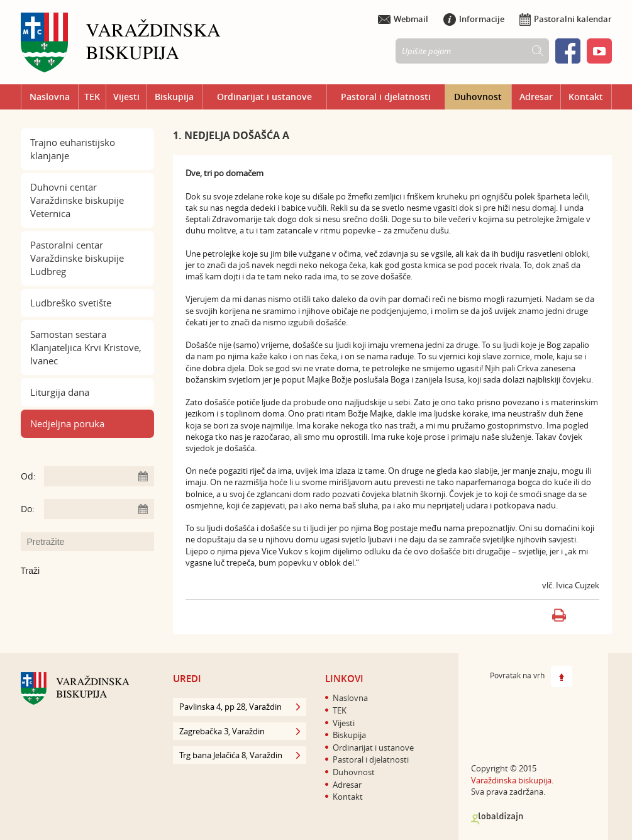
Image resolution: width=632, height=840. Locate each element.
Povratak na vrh (531, 676)
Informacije (474, 19)
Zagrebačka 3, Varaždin (240, 731)
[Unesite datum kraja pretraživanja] (99, 509)
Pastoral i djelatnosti (386, 97)
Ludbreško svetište (71, 303)
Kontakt (586, 97)
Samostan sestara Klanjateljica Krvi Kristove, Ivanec (86, 347)
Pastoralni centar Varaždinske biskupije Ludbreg (77, 258)
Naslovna (50, 97)
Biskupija (174, 97)
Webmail (403, 19)
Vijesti (126, 97)
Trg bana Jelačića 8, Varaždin (240, 755)
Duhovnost (478, 97)
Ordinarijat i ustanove (264, 97)
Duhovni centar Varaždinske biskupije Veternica (77, 200)
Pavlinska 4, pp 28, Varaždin (240, 707)
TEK (92, 97)
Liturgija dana (60, 392)
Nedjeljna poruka (67, 423)
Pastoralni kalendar (566, 19)
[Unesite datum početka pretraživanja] (99, 476)
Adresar (536, 97)
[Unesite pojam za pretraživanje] (94, 542)
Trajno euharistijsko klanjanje (73, 149)
